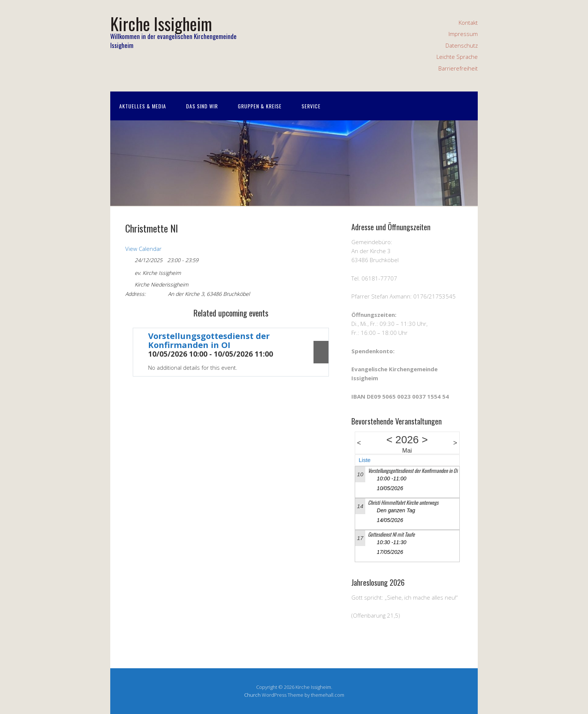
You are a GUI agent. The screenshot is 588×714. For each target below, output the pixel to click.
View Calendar (143, 249)
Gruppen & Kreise (260, 106)
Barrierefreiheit (458, 68)
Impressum (463, 34)
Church (252, 695)
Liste (365, 460)
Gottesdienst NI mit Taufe (391, 534)
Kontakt (468, 22)
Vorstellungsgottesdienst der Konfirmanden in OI (209, 340)
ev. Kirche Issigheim (158, 273)
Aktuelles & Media (143, 106)
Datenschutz (462, 45)
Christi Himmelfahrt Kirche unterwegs (403, 502)
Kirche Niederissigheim (161, 285)
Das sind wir (202, 106)
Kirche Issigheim (161, 23)
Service (311, 106)
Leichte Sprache (457, 57)
